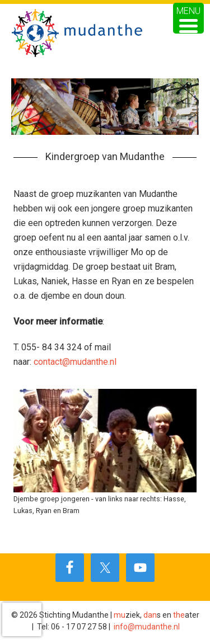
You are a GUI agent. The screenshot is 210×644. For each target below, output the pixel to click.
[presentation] (22, 619)
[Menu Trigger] (188, 18)
